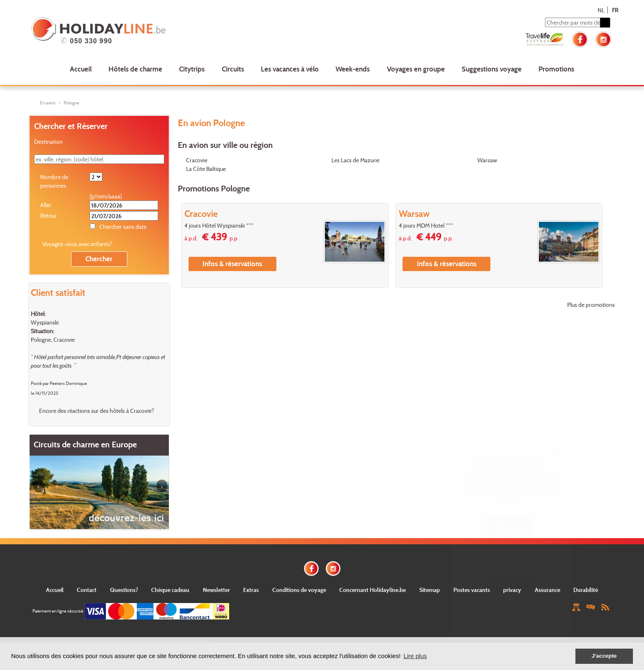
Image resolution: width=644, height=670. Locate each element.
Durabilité (586, 590)
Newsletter (216, 590)
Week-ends (353, 69)
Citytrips (192, 69)
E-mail (510, 552)
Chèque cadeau (170, 590)
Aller (46, 205)
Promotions (556, 69)
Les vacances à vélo (290, 69)
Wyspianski (45, 322)
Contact (87, 590)
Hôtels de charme (135, 69)
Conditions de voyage (299, 590)
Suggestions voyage (492, 69)
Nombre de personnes (54, 181)
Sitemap (430, 590)
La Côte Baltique (206, 169)
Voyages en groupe (416, 69)
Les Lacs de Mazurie (355, 160)
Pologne (71, 103)
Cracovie (197, 160)
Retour (48, 215)
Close (510, 612)
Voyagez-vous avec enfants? (77, 244)
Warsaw (487, 160)
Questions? (124, 590)
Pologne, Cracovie (53, 340)
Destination (48, 142)
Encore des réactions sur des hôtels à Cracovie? (97, 411)
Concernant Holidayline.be (373, 590)
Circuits (233, 69)
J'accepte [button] (604, 656)
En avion (48, 103)
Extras (251, 590)
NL (601, 10)
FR (615, 10)
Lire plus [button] (415, 656)
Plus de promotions (591, 305)
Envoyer (510, 583)
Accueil (81, 69)
